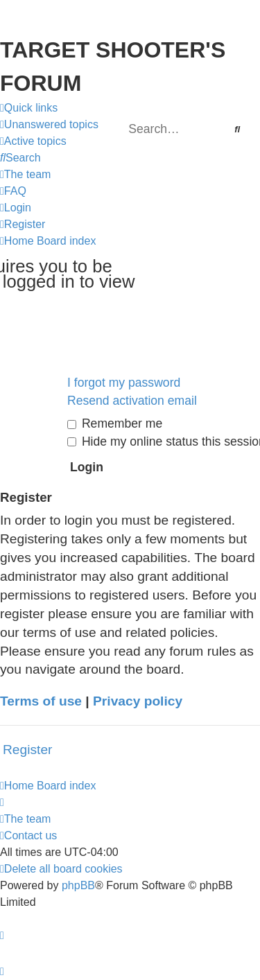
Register (27, 750)
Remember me (115, 423)
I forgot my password (124, 383)
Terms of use (41, 701)
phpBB (78, 885)
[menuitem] (49, 125)
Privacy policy (138, 701)
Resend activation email (132, 401)
